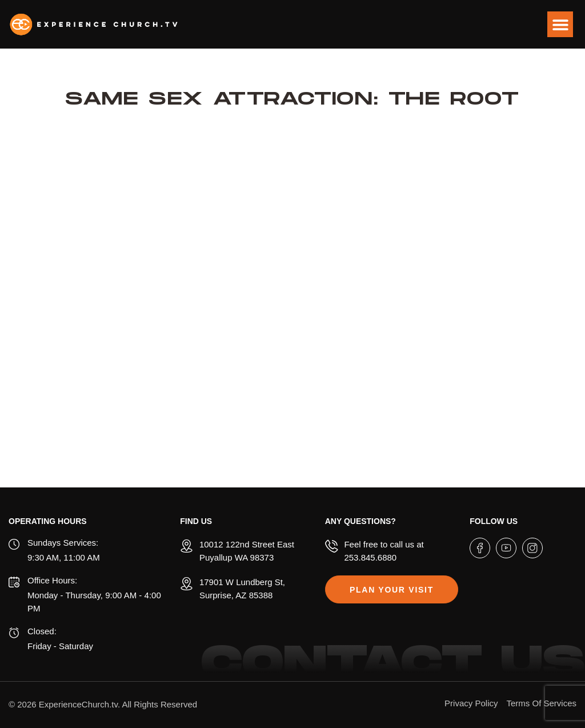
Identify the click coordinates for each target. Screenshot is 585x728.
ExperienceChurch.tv (78, 704)
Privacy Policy (471, 703)
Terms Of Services (541, 703)
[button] (560, 24)
